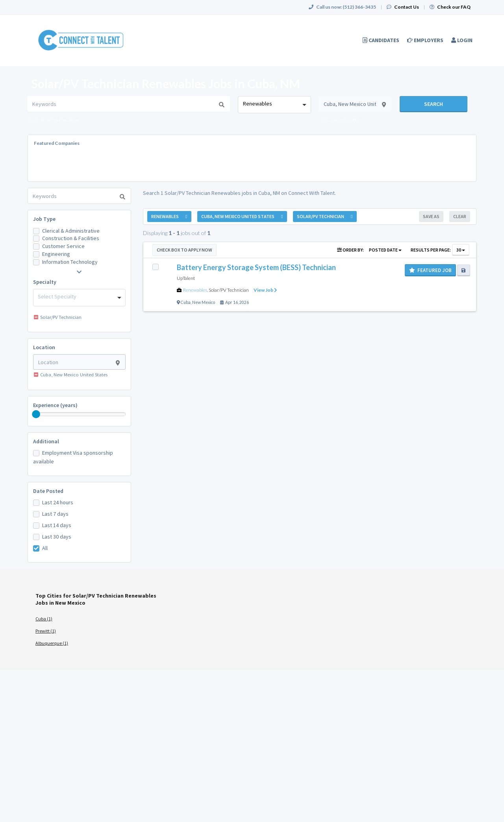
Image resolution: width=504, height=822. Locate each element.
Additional (46, 441)
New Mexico (204, 302)
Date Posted (48, 491)
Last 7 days (55, 514)
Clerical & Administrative (71, 231)
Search (434, 104)
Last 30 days (57, 537)
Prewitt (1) (46, 631)
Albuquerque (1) (52, 643)
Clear (460, 216)
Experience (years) (55, 405)
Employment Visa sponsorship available (73, 457)
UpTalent (186, 278)
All (45, 548)
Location (44, 347)
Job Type (44, 219)
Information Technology (70, 262)
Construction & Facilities (71, 238)
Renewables (195, 290)
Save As (431, 216)
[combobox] (274, 105)
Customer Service (63, 246)
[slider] (36, 414)
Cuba (186, 302)
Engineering (56, 254)
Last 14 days (57, 525)
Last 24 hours (58, 502)
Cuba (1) (44, 619)
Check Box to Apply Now (184, 250)
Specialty (45, 282)
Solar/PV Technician (229, 290)
